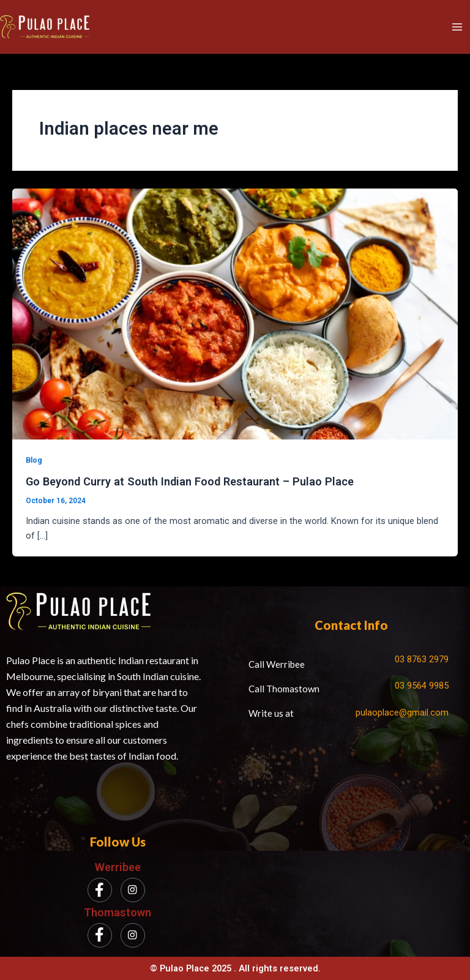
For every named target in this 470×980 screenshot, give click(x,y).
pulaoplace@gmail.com (402, 713)
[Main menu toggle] (457, 27)
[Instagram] (133, 890)
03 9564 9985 (422, 686)
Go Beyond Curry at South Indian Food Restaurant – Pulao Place (190, 481)
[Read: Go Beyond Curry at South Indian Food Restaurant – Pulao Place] (235, 313)
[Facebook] (100, 890)
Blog (34, 460)
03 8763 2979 (422, 659)
